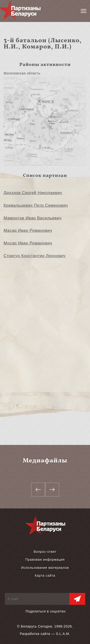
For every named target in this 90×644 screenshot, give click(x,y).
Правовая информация (45, 560)
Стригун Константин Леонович (35, 256)
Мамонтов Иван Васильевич (33, 218)
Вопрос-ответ (45, 552)
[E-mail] (37, 599)
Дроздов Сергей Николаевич (33, 193)
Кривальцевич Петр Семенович (36, 205)
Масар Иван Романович (28, 230)
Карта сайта (45, 575)
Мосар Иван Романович (28, 243)
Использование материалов (45, 568)
